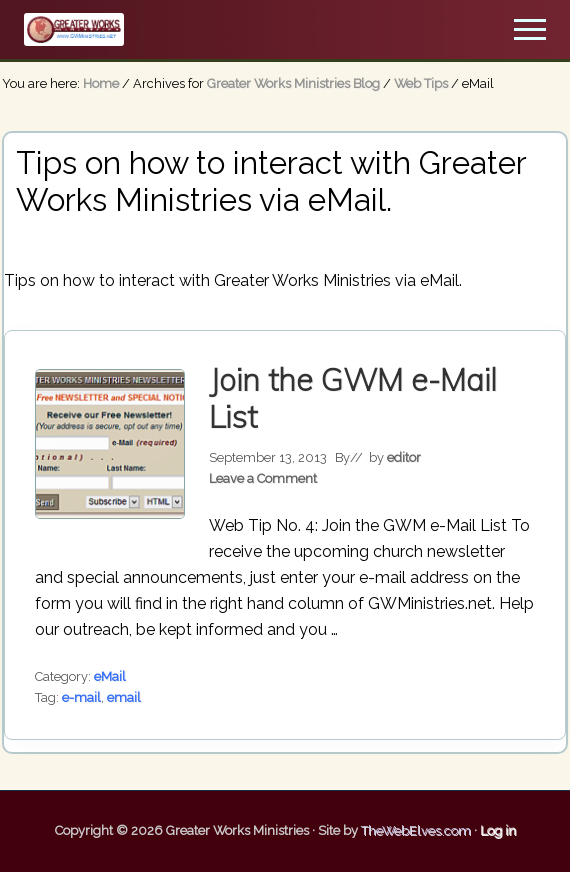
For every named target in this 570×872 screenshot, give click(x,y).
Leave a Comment (263, 478)
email (124, 697)
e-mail (81, 697)
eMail (110, 676)
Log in (498, 830)
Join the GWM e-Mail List (353, 398)
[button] (530, 29)
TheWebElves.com (416, 830)
